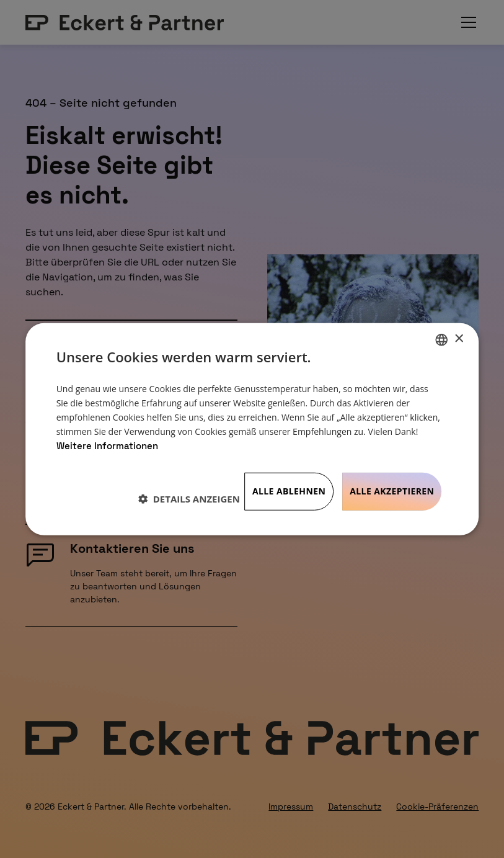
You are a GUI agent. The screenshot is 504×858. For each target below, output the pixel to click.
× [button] (458, 339)
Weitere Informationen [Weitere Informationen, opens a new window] (107, 446)
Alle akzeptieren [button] (392, 491)
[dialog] (252, 429)
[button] (189, 498)
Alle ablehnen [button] (289, 491)
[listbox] (441, 339)
